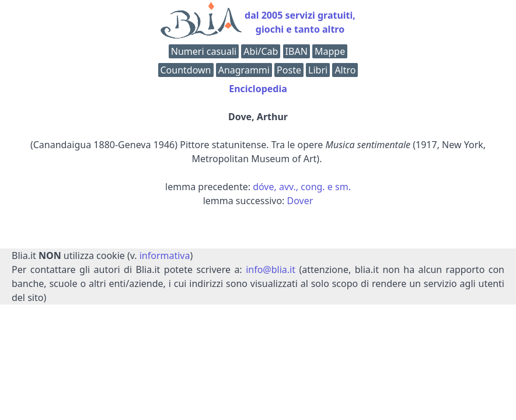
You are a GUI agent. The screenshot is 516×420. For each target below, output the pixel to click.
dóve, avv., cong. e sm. (302, 187)
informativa (165, 256)
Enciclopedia (258, 89)
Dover (300, 201)
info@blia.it (271, 269)
